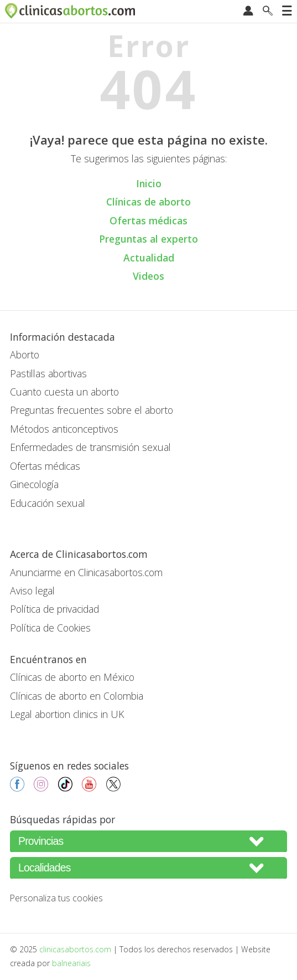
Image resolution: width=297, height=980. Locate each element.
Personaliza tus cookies (56, 898)
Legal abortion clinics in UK (67, 714)
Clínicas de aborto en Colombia (77, 696)
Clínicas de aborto (148, 202)
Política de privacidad (54, 609)
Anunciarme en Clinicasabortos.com (86, 572)
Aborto (25, 355)
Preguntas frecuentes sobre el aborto (92, 410)
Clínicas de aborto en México (72, 677)
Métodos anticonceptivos (64, 429)
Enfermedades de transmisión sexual (90, 447)
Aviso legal (32, 591)
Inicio (149, 183)
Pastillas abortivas (48, 373)
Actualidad (149, 258)
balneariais (71, 963)
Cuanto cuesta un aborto (64, 392)
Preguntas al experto (148, 239)
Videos (148, 276)
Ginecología (34, 484)
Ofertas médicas (148, 220)
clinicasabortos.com (75, 949)
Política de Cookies (50, 628)
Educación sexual (48, 503)
